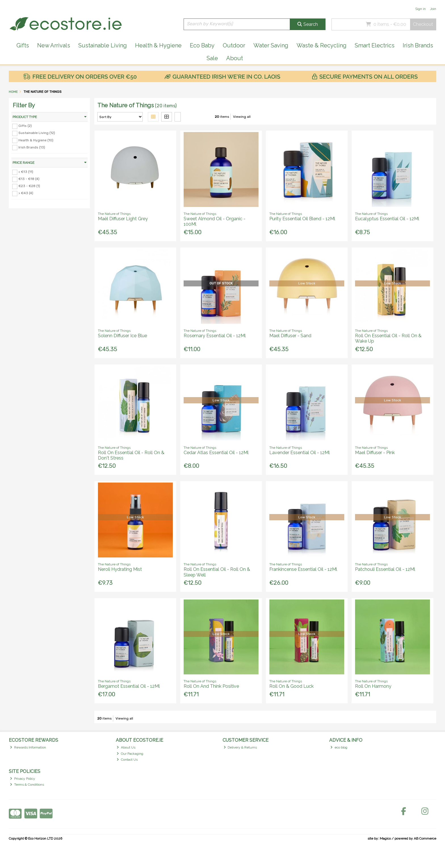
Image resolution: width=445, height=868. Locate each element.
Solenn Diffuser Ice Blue (122, 336)
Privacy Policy (23, 779)
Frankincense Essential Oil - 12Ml (303, 569)
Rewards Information (28, 747)
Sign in (420, 9)
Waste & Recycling (322, 45)
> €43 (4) (26, 193)
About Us (126, 747)
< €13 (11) (26, 172)
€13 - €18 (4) (29, 179)
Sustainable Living (103, 45)
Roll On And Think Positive (211, 686)
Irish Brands (418, 45)
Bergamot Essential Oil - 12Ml (129, 686)
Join (433, 9)
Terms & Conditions (27, 785)
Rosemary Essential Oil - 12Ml (215, 336)
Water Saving (271, 45)
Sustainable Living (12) (37, 133)
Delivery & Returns (240, 747)
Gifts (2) (25, 126)
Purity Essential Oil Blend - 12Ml (302, 219)
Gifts (23, 45)
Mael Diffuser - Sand (290, 336)
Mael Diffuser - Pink (375, 453)
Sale (212, 58)
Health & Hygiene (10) (36, 140)
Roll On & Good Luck (291, 686)
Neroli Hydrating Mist (120, 569)
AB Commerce (425, 838)
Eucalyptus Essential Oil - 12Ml (387, 219)
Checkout (423, 24)
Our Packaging (130, 754)
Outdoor (234, 45)
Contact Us (127, 760)
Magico (385, 838)
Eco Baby (202, 45)
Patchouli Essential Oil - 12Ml (385, 569)
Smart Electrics (375, 45)
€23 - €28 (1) (29, 186)
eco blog (339, 747)
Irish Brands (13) (32, 147)
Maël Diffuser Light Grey (123, 219)
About (235, 58)
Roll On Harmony (373, 686)
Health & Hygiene (158, 45)
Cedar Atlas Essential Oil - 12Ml (216, 453)
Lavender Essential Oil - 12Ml (300, 453)
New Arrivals (54, 45)
